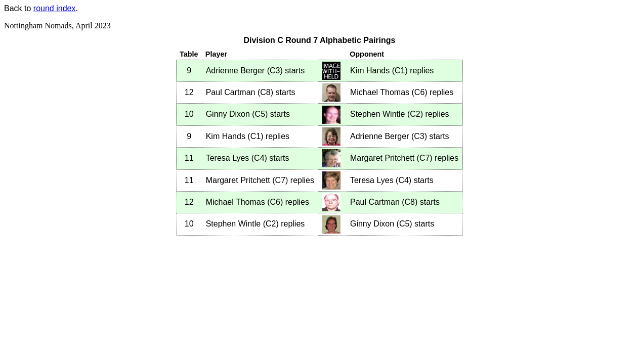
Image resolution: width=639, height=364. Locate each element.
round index (55, 8)
